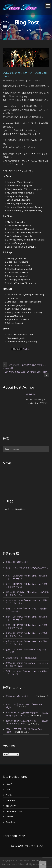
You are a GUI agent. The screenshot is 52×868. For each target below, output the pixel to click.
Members (10, 800)
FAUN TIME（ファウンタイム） (28, 846)
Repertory (11, 806)
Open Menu (48, 6)
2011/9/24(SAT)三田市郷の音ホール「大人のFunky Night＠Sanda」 (27, 714)
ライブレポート (34, 81)
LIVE (8, 789)
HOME (9, 784)
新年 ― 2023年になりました (19, 562)
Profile (9, 795)
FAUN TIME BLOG (14, 811)
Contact (9, 817)
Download (10, 822)
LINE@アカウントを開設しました (21, 658)
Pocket (26, 349)
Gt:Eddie (8, 81)
